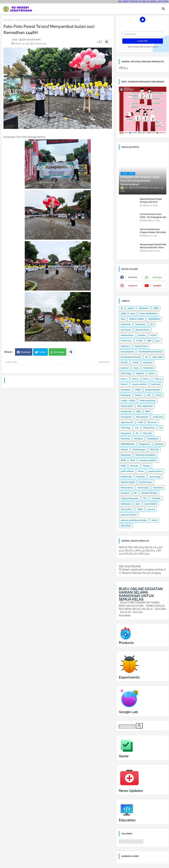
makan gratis (127, 406)
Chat (123, 319)
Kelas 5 (158, 379)
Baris (133, 314)
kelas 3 (135, 379)
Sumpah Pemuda (149, 493)
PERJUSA (154, 450)
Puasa (141, 471)
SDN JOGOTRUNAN (130, 566)
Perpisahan (126, 455)
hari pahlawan (127, 352)
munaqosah (126, 417)
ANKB (123, 314)
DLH (152, 324)
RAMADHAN (126, 477)
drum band (126, 330)
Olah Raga (126, 428)
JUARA (135, 363)
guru (158, 341)
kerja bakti (156, 384)
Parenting (125, 439)
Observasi (152, 422)
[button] (163, 9)
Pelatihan (138, 439)
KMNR (138, 390)
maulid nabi (126, 412)
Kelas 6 (124, 384)
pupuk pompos (155, 471)
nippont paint (127, 422)
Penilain (124, 450)
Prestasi (147, 466)
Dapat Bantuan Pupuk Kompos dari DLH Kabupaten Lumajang (151, 202)
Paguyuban (126, 433)
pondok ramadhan (148, 460)
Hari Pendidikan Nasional (150, 352)
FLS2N (153, 335)
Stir (135, 493)
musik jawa (158, 417)
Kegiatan (140, 373)
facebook (133, 277)
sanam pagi (155, 477)
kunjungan (126, 395)
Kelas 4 (147, 379)
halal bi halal (141, 346)
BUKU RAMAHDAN (148, 314)
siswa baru (158, 488)
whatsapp (157, 277)
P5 (161, 428)
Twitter (42, 352)
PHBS (123, 460)
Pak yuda (147, 433)
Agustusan (144, 308)
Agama (131, 308)
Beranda (8, 20)
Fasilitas (142, 335)
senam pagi (143, 488)
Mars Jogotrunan (145, 406)
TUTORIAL (156, 499)
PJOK (133, 460)
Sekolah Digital (128, 482)
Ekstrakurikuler (143, 330)
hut (147, 357)
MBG (139, 412)
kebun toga (126, 373)
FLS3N (139, 341)
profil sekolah (127, 471)
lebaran (139, 395)
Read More (125, 616)
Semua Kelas (127, 488)
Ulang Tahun (127, 509)
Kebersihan (148, 368)
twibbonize (126, 504)
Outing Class (149, 428)
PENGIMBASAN (128, 444)
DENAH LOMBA (137, 319)
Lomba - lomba (128, 401)
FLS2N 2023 (126, 341)
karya (136, 368)
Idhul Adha (158, 357)
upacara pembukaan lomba (134, 520)
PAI (137, 433)
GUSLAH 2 (126, 346)
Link (149, 395)
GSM (149, 341)
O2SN (140, 422)
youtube (157, 286)
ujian (138, 504)
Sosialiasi (125, 493)
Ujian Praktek (151, 504)
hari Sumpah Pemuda (131, 357)
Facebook (26, 352)
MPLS (148, 412)
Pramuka (134, 466)
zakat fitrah (126, 526)
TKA (145, 499)
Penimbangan (139, 450)
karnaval (125, 368)
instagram (133, 286)
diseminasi (140, 324)
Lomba (158, 395)
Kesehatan (126, 390)
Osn (137, 428)
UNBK (140, 509)
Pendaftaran (153, 439)
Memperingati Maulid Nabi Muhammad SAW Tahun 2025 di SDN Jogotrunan (153, 247)
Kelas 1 (152, 373)
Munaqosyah (142, 417)
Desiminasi (126, 324)
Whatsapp (59, 352)
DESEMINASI (154, 319)
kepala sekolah (139, 384)
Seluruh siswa (146, 482)
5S (122, 308)
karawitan (148, 363)
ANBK (156, 308)
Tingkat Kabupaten (130, 499)
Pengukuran (145, 444)
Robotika (141, 477)
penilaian (159, 444)
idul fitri (124, 363)
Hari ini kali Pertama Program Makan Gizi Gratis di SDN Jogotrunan (153, 232)
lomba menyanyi (148, 401)
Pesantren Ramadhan (145, 455)
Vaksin (154, 520)
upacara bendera (129, 515)
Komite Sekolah (153, 390)
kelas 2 (124, 379)
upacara (151, 509)
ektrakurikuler (127, 335)
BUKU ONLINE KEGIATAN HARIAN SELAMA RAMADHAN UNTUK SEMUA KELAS (141, 594)
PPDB (123, 466)
